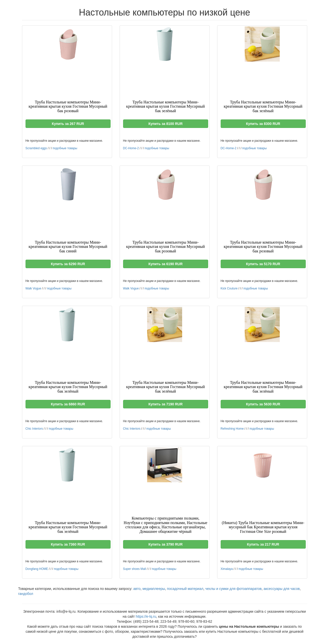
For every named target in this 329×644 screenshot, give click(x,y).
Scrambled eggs (36, 148)
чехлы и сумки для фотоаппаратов (233, 589)
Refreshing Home (232, 429)
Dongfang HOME (37, 569)
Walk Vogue (33, 288)
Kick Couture (229, 288)
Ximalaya (227, 569)
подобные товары (65, 148)
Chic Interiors (34, 429)
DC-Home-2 (131, 148)
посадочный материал (185, 589)
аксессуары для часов (282, 589)
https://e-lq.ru (146, 616)
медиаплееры (154, 589)
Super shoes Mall (135, 569)
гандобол (26, 594)
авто (137, 589)
